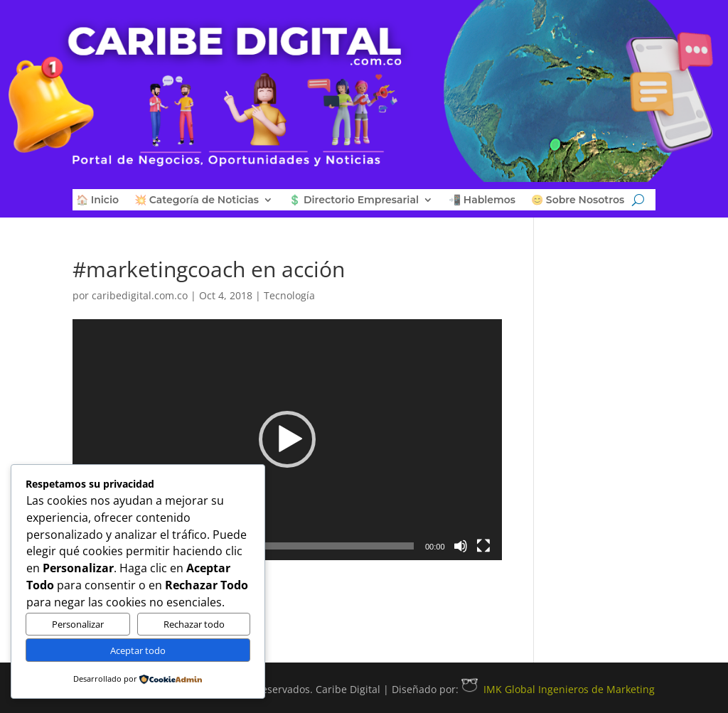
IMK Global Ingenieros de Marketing (558, 689)
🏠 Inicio (97, 200)
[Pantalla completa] (483, 546)
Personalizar (78, 624)
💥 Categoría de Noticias (197, 200)
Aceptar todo (138, 650)
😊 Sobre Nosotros (578, 200)
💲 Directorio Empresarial (354, 200)
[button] (287, 439)
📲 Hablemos (482, 200)
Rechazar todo (194, 624)
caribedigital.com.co (140, 295)
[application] (287, 440)
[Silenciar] (461, 546)
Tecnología (289, 295)
